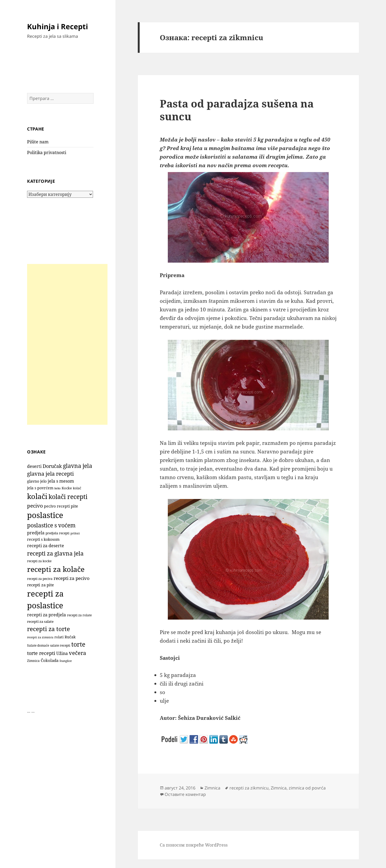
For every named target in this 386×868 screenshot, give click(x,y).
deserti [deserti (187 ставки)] (34, 466)
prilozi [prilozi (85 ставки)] (75, 533)
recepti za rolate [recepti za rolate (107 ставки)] (79, 615)
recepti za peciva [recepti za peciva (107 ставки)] (40, 579)
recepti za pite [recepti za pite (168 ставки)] (40, 585)
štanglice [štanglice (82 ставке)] (66, 661)
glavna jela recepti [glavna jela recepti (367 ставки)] (50, 474)
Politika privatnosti (47, 152)
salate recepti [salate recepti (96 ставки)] (60, 645)
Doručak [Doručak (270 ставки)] (52, 466)
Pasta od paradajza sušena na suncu (237, 110)
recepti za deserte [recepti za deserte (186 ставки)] (46, 546)
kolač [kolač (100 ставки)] (77, 488)
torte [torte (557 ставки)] (78, 644)
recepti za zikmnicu (249, 788)
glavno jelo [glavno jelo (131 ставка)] (37, 481)
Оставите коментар (185, 794)
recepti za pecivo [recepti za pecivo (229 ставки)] (72, 578)
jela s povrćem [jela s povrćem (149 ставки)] (40, 488)
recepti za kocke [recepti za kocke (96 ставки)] (39, 561)
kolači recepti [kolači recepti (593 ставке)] (68, 497)
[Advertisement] (67, 344)
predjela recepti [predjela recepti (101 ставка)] (57, 533)
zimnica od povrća (307, 788)
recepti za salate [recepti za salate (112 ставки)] (40, 622)
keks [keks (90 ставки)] (57, 488)
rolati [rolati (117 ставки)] (59, 637)
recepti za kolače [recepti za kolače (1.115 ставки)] (56, 569)
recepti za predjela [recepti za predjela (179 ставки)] (47, 615)
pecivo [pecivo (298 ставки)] (35, 506)
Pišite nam (38, 142)
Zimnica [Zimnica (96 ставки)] (33, 661)
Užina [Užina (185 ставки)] (62, 653)
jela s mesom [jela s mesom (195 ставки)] (61, 481)
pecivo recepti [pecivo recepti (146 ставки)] (57, 506)
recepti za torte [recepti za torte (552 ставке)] (49, 629)
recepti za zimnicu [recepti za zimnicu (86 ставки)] (40, 637)
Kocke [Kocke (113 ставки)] (67, 488)
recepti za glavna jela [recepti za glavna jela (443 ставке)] (55, 553)
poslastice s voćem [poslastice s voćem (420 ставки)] (51, 525)
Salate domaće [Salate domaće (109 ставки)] (38, 645)
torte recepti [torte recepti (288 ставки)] (41, 653)
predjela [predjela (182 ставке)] (36, 533)
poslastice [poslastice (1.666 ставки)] (45, 515)
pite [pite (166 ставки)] (74, 506)
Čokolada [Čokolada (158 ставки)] (50, 660)
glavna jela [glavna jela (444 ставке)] (78, 466)
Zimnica (212, 788)
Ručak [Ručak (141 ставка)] (70, 637)
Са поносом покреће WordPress (194, 845)
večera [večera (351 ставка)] (77, 653)
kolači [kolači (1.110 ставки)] (37, 496)
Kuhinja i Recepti (57, 26)
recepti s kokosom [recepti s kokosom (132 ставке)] (43, 539)
